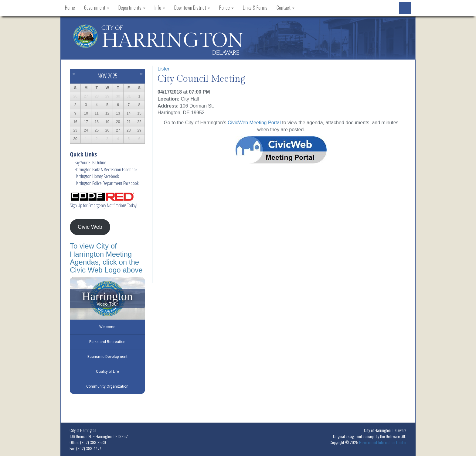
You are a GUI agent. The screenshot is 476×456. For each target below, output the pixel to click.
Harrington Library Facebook (97, 176)
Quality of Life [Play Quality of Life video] (107, 372)
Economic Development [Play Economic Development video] (107, 357)
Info (160, 8)
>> (141, 74)
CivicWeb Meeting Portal (254, 123)
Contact (286, 8)
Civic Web (90, 227)
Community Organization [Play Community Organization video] (107, 386)
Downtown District (192, 8)
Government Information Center (383, 442)
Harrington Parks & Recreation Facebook (106, 170)
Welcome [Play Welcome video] (107, 327)
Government (97, 8)
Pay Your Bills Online (90, 163)
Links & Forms (255, 8)
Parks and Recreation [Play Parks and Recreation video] (107, 342)
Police (226, 8)
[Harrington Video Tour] (107, 298)
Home (70, 8)
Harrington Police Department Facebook (107, 183)
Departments (132, 8)
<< (74, 74)
